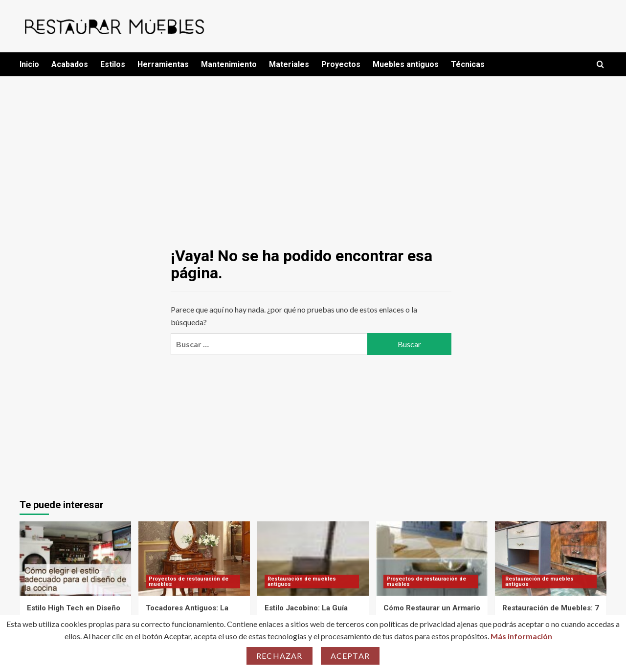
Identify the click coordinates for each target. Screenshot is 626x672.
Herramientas (163, 64)
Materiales (289, 64)
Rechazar (279, 656)
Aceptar (350, 656)
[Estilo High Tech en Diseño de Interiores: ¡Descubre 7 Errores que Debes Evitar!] (75, 559)
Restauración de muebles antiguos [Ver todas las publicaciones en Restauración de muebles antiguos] (302, 582)
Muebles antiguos (406, 64)
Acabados (70, 64)
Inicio (29, 64)
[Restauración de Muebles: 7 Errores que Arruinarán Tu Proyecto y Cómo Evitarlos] (551, 559)
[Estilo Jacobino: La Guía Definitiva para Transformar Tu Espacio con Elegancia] (313, 559)
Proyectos (341, 64)
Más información (521, 636)
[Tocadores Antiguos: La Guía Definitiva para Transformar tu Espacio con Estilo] (194, 559)
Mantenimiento (229, 64)
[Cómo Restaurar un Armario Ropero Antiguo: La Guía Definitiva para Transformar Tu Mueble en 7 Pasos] (432, 559)
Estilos (113, 64)
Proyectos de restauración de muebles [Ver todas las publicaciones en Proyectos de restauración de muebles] (189, 582)
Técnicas (468, 64)
